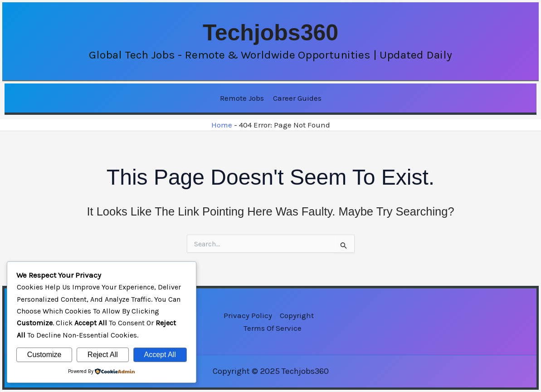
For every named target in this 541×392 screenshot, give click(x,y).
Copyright (297, 315)
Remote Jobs (242, 98)
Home (222, 125)
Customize (44, 355)
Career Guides (297, 98)
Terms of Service (273, 328)
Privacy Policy (248, 315)
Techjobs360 (270, 33)
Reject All (103, 355)
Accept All (160, 355)
